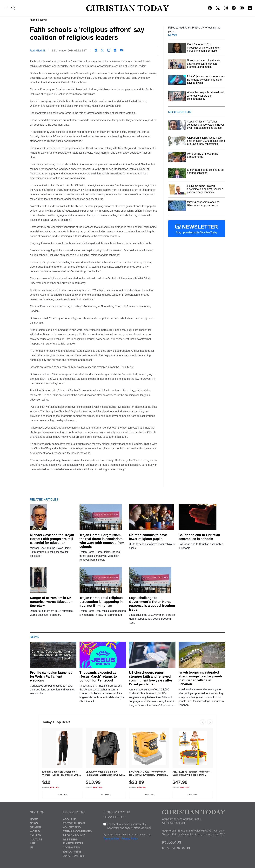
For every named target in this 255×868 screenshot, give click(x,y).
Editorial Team (74, 823)
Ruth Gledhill (37, 51)
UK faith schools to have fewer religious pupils (148, 537)
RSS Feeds (70, 839)
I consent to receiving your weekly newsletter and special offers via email (129, 826)
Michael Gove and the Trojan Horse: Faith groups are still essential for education (52, 539)
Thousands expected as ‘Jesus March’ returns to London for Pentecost (98, 676)
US (32, 848)
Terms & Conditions (77, 831)
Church (36, 836)
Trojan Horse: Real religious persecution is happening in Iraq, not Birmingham (101, 602)
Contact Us (71, 848)
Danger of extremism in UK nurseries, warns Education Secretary (51, 602)
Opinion (35, 827)
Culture (36, 839)
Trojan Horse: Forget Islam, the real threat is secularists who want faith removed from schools (102, 541)
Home (33, 20)
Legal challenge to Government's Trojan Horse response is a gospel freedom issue (152, 604)
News (43, 20)
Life (33, 843)
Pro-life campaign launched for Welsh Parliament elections (51, 676)
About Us (70, 819)
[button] (5, 9)
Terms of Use (111, 839)
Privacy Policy (74, 836)
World (35, 831)
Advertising (72, 827)
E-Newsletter (73, 843)
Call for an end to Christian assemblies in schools (199, 537)
